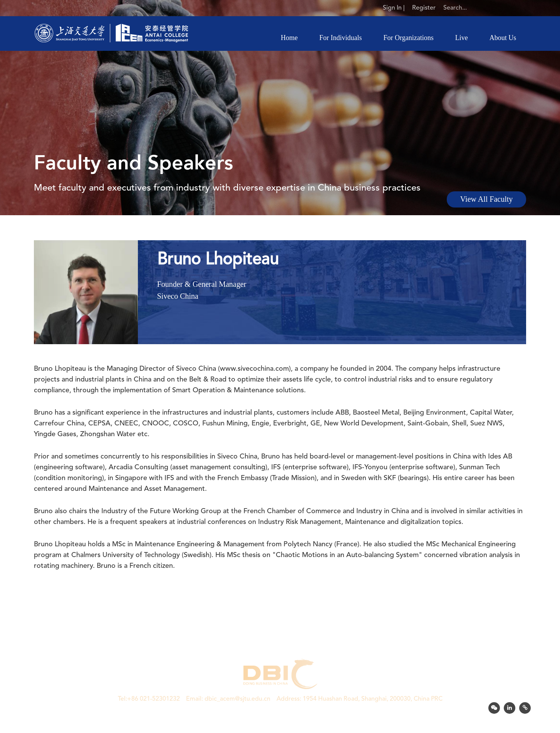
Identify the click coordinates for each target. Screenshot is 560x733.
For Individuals (341, 38)
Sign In (392, 8)
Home (289, 38)
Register (424, 8)
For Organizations (409, 38)
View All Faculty (487, 199)
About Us (503, 38)
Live (462, 38)
